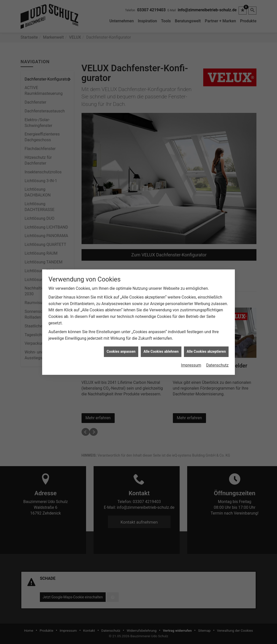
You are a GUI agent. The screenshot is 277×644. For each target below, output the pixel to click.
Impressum (191, 342)
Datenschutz (217, 342)
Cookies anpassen (121, 329)
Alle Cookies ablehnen (161, 329)
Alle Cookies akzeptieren (206, 329)
